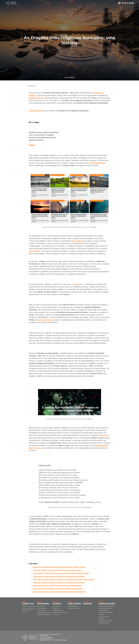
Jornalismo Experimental (60, 612)
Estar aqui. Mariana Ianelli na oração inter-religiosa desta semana (58, 589)
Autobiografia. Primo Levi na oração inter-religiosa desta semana (57, 586)
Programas (43, 604)
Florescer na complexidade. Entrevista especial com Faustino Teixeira (59, 567)
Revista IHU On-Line (74, 608)
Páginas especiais (58, 610)
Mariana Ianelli (101, 445)
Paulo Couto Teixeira (44, 320)
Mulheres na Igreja (104, 623)
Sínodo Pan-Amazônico (106, 621)
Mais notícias (56, 606)
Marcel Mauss (77, 241)
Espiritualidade (107, 604)
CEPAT (24, 612)
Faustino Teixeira (36, 98)
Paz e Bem (104, 435)
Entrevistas (56, 608)
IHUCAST (55, 614)
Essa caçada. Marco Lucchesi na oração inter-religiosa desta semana (59, 592)
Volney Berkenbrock (97, 163)
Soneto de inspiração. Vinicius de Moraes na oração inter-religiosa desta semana (63, 579)
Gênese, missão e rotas (29, 606)
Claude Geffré (34, 251)
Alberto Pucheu (35, 448)
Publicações (75, 604)
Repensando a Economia (45, 612)
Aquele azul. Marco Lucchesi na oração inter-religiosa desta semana (59, 583)
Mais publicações (73, 606)
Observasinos (41, 606)
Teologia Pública (42, 608)
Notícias (57, 604)
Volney (75, 284)
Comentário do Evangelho (106, 606)
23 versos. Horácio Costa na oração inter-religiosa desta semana (57, 570)
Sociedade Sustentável (44, 614)
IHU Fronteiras (41, 610)
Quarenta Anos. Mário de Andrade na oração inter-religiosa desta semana (61, 573)
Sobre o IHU (28, 604)
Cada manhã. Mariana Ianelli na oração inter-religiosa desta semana (59, 576)
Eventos (88, 604)
